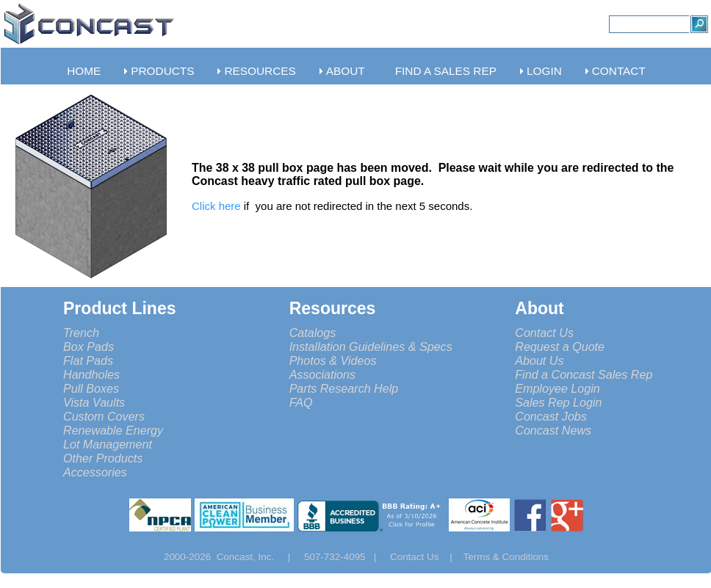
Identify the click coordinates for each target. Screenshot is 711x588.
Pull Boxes (91, 388)
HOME (84, 71)
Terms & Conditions (506, 557)
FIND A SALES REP (446, 71)
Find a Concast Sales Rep (584, 374)
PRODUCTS (162, 71)
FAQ (301, 402)
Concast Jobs (551, 416)
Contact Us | (427, 557)
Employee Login (557, 388)
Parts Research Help (344, 388)
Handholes (91, 374)
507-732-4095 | (346, 557)
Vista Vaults (94, 402)
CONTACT (619, 71)
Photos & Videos (333, 360)
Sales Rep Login (558, 402)
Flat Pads (88, 360)
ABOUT (346, 71)
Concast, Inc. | (257, 557)
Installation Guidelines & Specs (371, 346)
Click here (216, 206)
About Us (539, 360)
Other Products (103, 458)
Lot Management (108, 444)
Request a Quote (560, 346)
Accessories (95, 472)
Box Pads (89, 346)
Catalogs (313, 333)
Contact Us (544, 333)
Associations (322, 374)
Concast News (553, 430)
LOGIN (544, 71)
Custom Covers (104, 416)
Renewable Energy (113, 430)
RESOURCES (260, 71)
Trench (81, 333)
